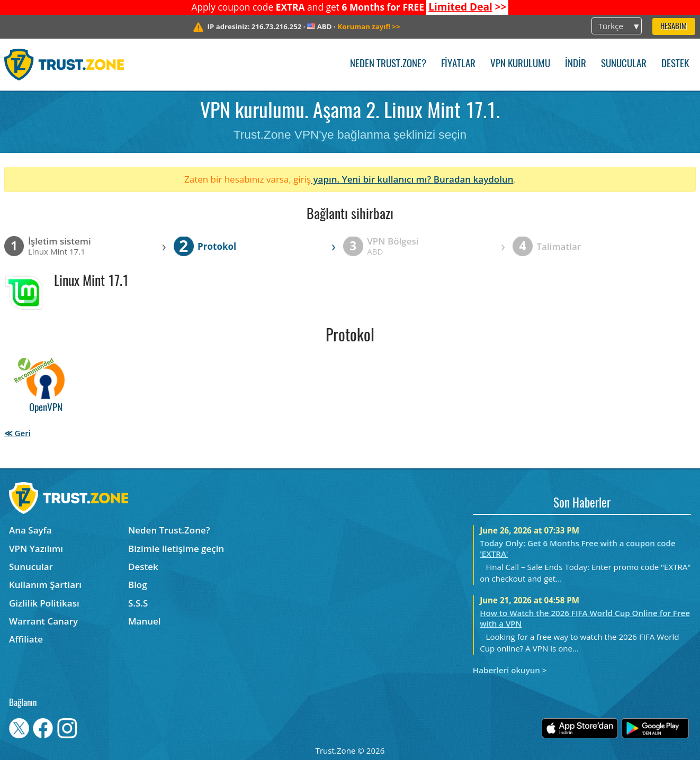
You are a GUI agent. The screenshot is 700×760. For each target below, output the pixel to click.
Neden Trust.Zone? (388, 64)
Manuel (145, 621)
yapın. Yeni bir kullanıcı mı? (372, 179)
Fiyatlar (458, 64)
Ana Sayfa (30, 530)
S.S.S (138, 603)
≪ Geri (17, 433)
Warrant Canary (43, 621)
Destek (675, 64)
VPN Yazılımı (36, 549)
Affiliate (26, 639)
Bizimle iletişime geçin (176, 549)
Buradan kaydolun (474, 179)
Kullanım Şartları (45, 585)
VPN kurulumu (520, 64)
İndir (576, 64)
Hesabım (674, 27)
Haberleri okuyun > (510, 670)
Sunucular (624, 64)
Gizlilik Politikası (44, 603)
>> (468, 7)
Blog (138, 585)
